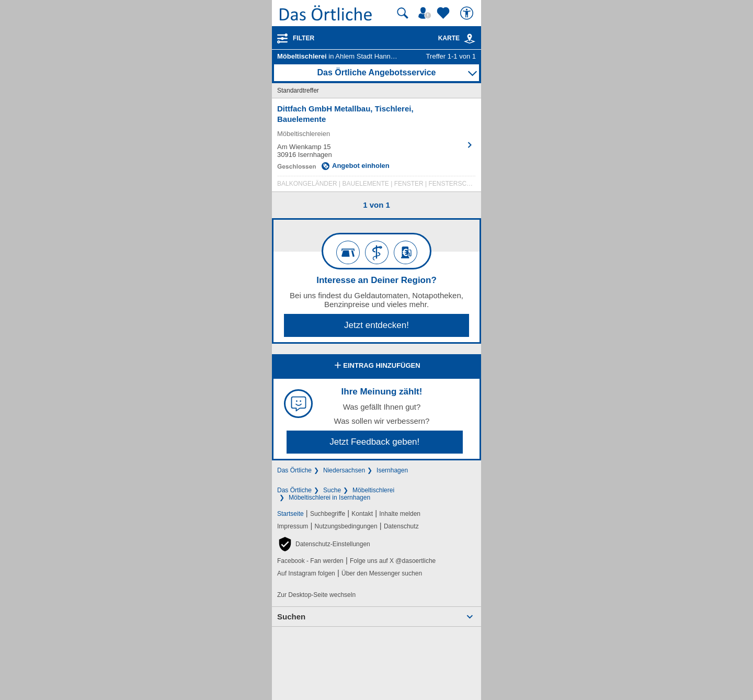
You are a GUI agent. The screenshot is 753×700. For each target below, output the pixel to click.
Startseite (290, 514)
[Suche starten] (403, 13)
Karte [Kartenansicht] (457, 38)
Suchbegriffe (328, 514)
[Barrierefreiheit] (468, 13)
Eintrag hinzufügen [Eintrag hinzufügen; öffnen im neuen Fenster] (376, 366)
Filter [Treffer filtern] (304, 38)
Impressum (293, 526)
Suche (332, 490)
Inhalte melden (400, 514)
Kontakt (362, 514)
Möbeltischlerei (373, 490)
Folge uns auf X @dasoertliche (393, 561)
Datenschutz (401, 526)
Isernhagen (392, 470)
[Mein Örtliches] (426, 13)
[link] (470, 39)
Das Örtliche (294, 470)
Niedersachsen (344, 470)
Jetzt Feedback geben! (374, 442)
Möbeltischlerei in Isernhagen (329, 498)
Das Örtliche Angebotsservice (376, 72)
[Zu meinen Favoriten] (444, 13)
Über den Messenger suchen (382, 573)
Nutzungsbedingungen (346, 526)
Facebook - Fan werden (310, 561)
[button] (324, 544)
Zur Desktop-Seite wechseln (316, 595)
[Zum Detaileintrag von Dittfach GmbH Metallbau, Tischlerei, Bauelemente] (376, 148)
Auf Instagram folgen (306, 573)
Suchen (291, 617)
